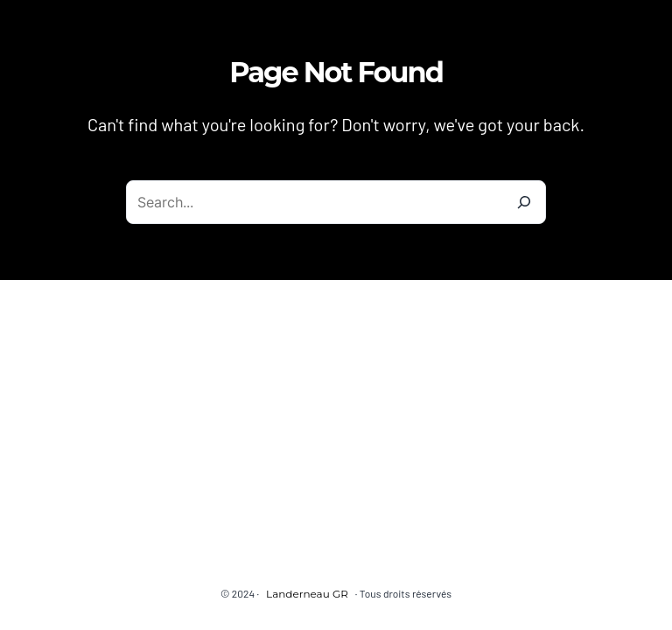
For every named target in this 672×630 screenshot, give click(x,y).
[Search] (524, 202)
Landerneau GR (307, 594)
